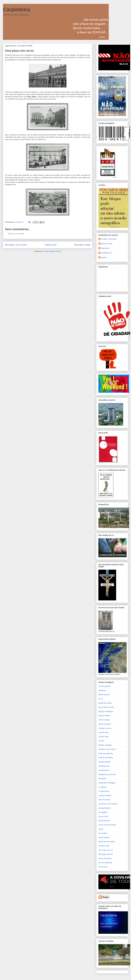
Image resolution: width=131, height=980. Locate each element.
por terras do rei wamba (108, 804)
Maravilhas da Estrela (107, 774)
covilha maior (104, 737)
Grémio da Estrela (106, 758)
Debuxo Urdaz (107, 244)
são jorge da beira (106, 854)
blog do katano (104, 716)
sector (101, 829)
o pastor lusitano (105, 795)
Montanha (102, 779)
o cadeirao (103, 787)
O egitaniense (104, 791)
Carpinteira (16, 9)
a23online (102, 690)
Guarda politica (104, 762)
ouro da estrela (104, 800)
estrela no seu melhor (107, 749)
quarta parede (104, 821)
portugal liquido (104, 808)
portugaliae (103, 812)
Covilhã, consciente (109, 239)
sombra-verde (104, 846)
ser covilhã (103, 833)
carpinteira (105, 248)
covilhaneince (106, 253)
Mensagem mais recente (16, 245)
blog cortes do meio (106, 707)
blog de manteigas (106, 711)
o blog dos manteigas (107, 783)
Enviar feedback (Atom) (52, 251)
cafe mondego (104, 720)
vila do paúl (103, 867)
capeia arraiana (105, 724)
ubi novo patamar (105, 863)
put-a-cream (103, 816)
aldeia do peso (104, 695)
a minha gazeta (105, 686)
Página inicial (51, 245)
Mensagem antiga (82, 245)
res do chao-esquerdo (107, 825)
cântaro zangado (105, 745)
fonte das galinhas (106, 753)
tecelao (104, 257)
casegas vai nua (105, 728)
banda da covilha (105, 703)
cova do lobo (103, 732)
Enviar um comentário (16, 234)
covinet (101, 741)
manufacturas (104, 770)
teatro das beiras (105, 858)
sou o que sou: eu (105, 850)
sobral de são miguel (107, 842)
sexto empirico (104, 837)
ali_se (101, 699)
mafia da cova (104, 766)
